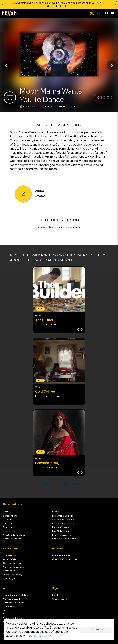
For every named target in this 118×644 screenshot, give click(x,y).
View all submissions (59, 484)
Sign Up (41, 227)
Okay (96, 630)
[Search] (107, 14)
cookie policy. (43, 636)
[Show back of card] (80, 330)
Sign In (53, 227)
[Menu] (113, 14)
